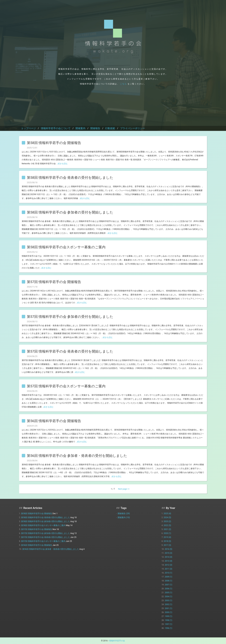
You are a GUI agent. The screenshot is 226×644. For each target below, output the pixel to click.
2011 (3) (169, 569)
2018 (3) (167, 541)
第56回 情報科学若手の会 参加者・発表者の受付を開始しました (77, 456)
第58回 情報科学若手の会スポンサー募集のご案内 (66, 247)
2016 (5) (169, 549)
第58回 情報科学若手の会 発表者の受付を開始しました (70, 178)
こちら (123, 84)
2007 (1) (169, 585)
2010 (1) (169, 573)
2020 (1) (167, 533)
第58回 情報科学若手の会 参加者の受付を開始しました (70, 212)
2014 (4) (169, 557)
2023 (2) (167, 521)
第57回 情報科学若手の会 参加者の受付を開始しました (70, 317)
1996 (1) (169, 628)
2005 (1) (169, 593)
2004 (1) (169, 597)
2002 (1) (169, 604)
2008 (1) (169, 581)
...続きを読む (62, 164)
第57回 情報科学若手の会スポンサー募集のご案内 (66, 386)
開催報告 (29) (124, 514)
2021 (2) (167, 529)
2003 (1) (169, 601)
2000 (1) (169, 612)
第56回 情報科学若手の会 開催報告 (54, 421)
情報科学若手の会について (56, 128)
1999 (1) (169, 616)
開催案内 (80, 128)
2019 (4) (167, 537)
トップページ (29, 128)
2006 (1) (169, 589)
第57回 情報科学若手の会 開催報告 (54, 282)
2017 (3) (167, 545)
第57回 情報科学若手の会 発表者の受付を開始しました (70, 351)
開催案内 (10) (124, 517)
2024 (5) (167, 517)
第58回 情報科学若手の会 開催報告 (54, 143)
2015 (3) (169, 553)
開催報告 (95, 128)
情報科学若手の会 (117, 641)
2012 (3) (169, 565)
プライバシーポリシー (133, 128)
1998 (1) (169, 620)
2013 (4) (169, 561)
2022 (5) (167, 525)
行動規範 (110, 128)
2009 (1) (169, 577)
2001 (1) (169, 608)
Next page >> (124, 489)
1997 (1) (169, 624)
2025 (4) (167, 514)
